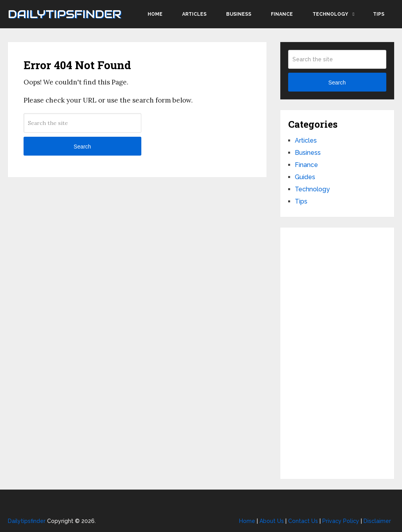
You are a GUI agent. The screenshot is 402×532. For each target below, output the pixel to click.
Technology (330, 14)
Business (239, 14)
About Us (272, 521)
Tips (379, 14)
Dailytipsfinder (65, 14)
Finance (282, 14)
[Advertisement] (337, 353)
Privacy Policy (341, 521)
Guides (305, 177)
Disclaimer (377, 521)
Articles (194, 14)
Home (155, 14)
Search (82, 147)
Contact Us (303, 521)
